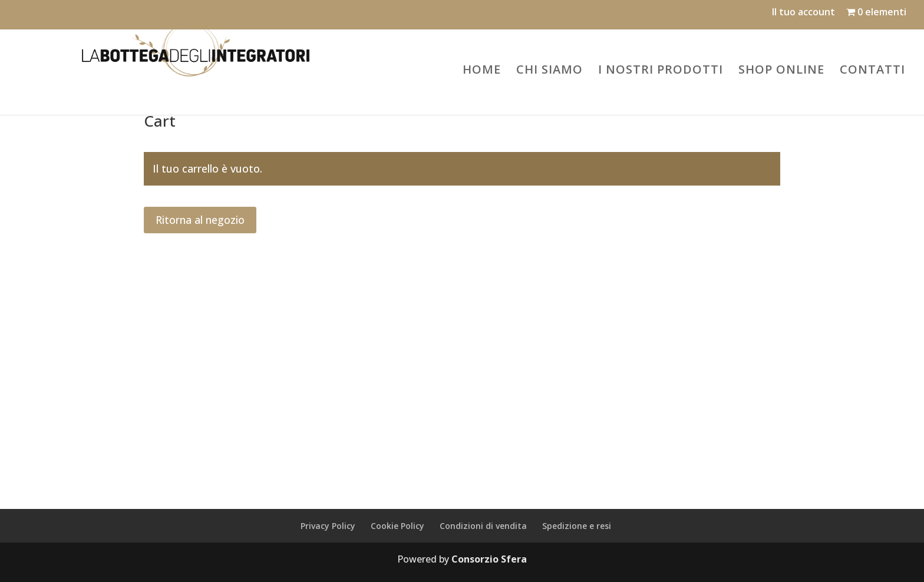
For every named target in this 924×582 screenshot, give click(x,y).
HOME (482, 69)
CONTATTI (872, 69)
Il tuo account (803, 13)
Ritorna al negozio (200, 220)
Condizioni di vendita (483, 526)
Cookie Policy (397, 526)
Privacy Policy (328, 526)
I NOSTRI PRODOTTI (661, 69)
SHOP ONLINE (781, 69)
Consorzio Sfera (489, 559)
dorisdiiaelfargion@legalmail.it (663, 401)
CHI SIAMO (550, 69)
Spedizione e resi (577, 526)
